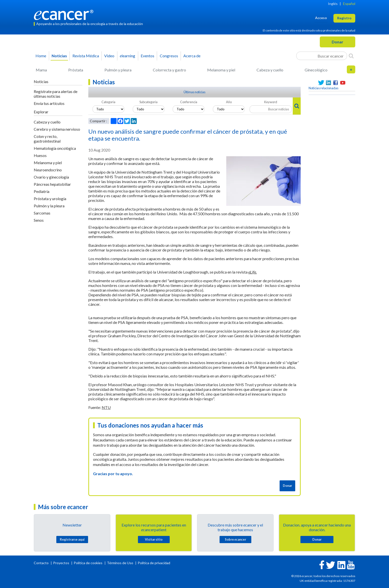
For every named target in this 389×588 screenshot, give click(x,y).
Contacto (42, 563)
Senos (39, 220)
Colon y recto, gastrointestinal (47, 139)
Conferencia (189, 102)
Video (109, 56)
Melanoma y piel (221, 70)
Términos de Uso (120, 563)
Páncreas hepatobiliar (52, 184)
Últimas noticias (194, 92)
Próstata (76, 70)
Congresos (169, 56)
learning (128, 56)
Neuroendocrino (48, 170)
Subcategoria (148, 102)
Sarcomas (42, 213)
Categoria (108, 102)
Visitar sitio (154, 539)
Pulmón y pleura (118, 70)
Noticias (59, 56)
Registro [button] (344, 18)
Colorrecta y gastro (169, 70)
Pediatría (42, 191)
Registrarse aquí (72, 539)
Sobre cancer (235, 539)
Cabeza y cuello (270, 70)
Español (349, 4)
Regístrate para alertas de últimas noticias (56, 94)
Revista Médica (86, 56)
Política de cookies (88, 563)
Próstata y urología (50, 199)
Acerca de (192, 56)
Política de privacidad (154, 563)
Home (41, 56)
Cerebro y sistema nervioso (57, 129)
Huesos (40, 155)
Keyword (271, 102)
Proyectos (62, 563)
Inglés (333, 4)
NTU (106, 407)
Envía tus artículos (49, 103)
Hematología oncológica (55, 148)
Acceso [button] (321, 18)
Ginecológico (316, 70)
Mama (41, 70)
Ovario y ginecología (51, 177)
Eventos (147, 56)
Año (229, 102)
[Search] (351, 56)
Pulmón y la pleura (49, 206)
